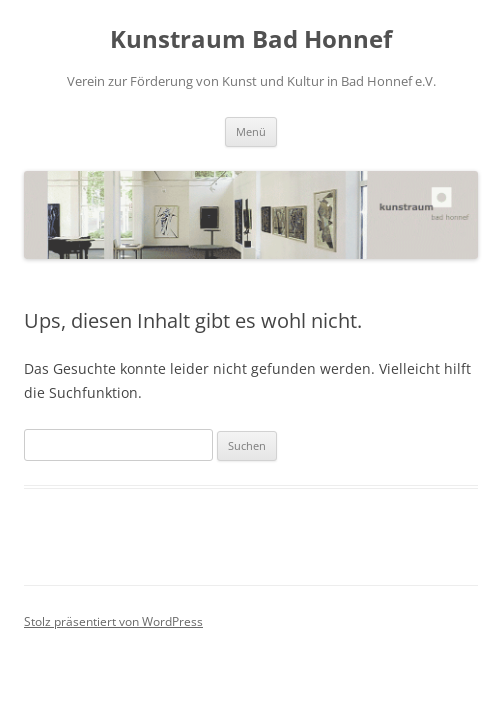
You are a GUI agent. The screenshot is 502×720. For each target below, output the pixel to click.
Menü (251, 131)
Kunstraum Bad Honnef (251, 39)
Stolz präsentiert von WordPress (113, 621)
